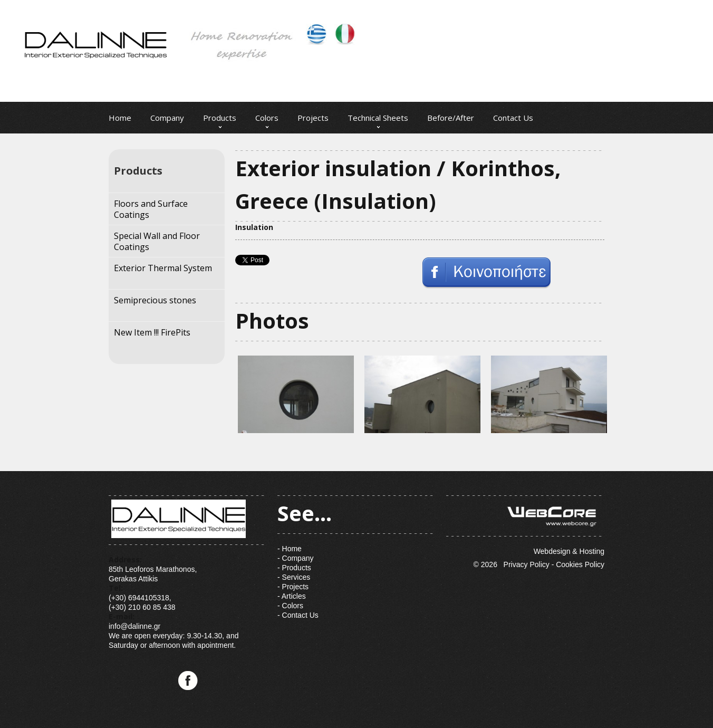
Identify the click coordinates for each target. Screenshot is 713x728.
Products (220, 118)
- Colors (290, 606)
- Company (295, 558)
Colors (267, 118)
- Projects (293, 587)
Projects (313, 118)
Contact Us (513, 118)
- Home (290, 549)
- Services (294, 577)
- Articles (292, 596)
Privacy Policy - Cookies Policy (554, 564)
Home (120, 118)
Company (167, 118)
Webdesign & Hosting (525, 525)
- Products (294, 568)
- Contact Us (298, 615)
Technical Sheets (378, 118)
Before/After (451, 118)
